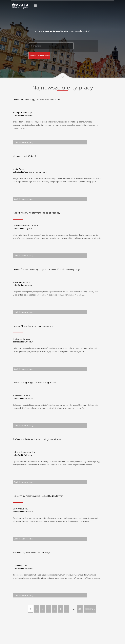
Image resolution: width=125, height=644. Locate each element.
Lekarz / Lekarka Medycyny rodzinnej (33, 326)
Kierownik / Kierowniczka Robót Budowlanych (38, 496)
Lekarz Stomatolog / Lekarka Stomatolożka (37, 99)
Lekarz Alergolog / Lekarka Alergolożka (34, 383)
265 (80, 609)
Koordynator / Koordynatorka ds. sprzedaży (37, 213)
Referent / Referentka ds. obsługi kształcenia (37, 439)
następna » (90, 609)
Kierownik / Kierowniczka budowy (31, 552)
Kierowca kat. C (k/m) (24, 156)
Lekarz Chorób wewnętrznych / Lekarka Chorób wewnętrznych (48, 269)
